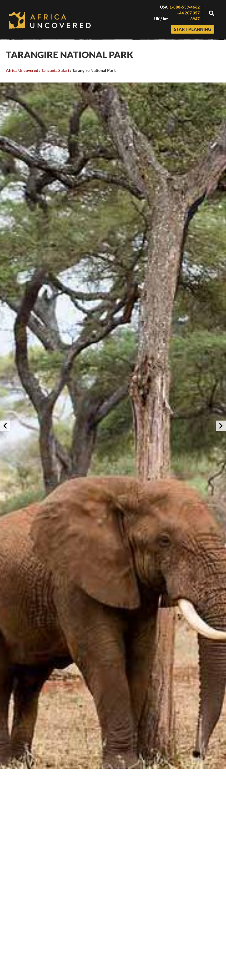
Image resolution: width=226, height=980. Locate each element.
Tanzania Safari (55, 70)
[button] (212, 13)
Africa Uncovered (22, 70)
